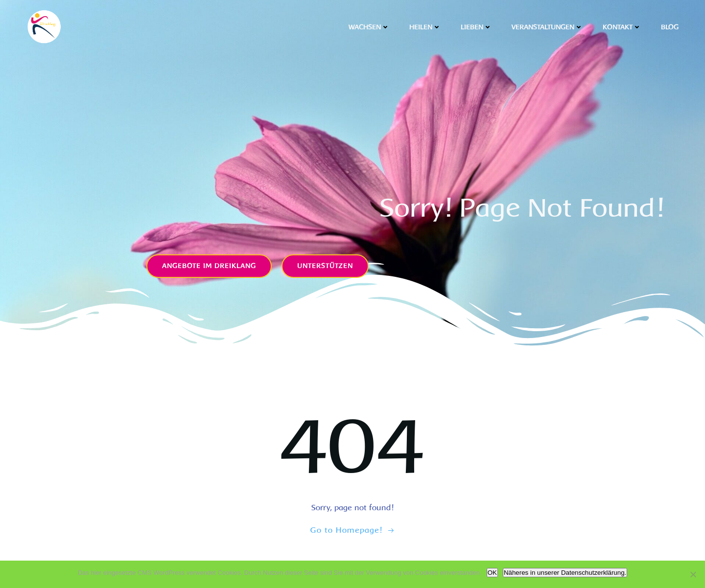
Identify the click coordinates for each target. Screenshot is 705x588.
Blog (670, 27)
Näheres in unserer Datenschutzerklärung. (565, 573)
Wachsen (369, 27)
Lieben (476, 27)
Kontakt (622, 27)
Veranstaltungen (547, 27)
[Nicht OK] (693, 574)
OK (492, 573)
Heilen (425, 27)
